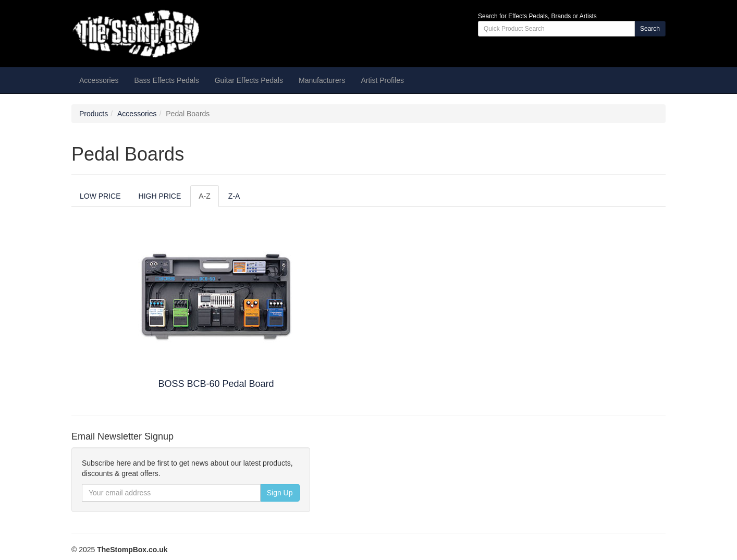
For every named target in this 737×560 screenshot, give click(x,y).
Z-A (234, 196)
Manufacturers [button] (322, 80)
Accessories (137, 114)
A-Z (205, 196)
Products (94, 114)
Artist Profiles (382, 80)
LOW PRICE (100, 196)
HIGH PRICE (160, 196)
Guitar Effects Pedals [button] (249, 80)
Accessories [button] (99, 80)
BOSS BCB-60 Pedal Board (216, 384)
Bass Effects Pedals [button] (166, 80)
